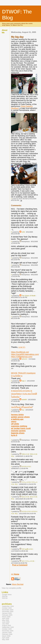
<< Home (15, 574)
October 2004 (7, 608)
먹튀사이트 (25, 454)
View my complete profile (11, 588)
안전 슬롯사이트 (27, 549)
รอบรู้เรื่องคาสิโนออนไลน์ (22, 407)
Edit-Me (5, 596)
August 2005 (7, 626)
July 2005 (5, 624)
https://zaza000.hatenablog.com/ (25, 354)
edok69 (24, 400)
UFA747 (24, 359)
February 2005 (7, 615)
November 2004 (8, 610)
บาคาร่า (22, 347)
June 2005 (6, 622)
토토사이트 (25, 497)
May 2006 (6, 640)
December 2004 (8, 612)
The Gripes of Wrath (29, 296)
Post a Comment (20, 565)
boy (23, 410)
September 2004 (8, 606)
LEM (23, 232)
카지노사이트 (26, 482)
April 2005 (6, 619)
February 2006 (7, 634)
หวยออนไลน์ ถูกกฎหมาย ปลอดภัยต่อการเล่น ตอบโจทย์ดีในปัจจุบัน (24, 394)
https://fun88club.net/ (20, 352)
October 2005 (7, 629)
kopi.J (24, 381)
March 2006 (6, 636)
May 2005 (6, 620)
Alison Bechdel (18, 584)
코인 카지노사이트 (28, 561)
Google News (7, 595)
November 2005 (8, 631)
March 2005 (6, 617)
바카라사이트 (26, 466)
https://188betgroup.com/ (22, 357)
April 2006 (6, 638)
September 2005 (8, 627)
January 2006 (7, 633)
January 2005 (7, 613)
